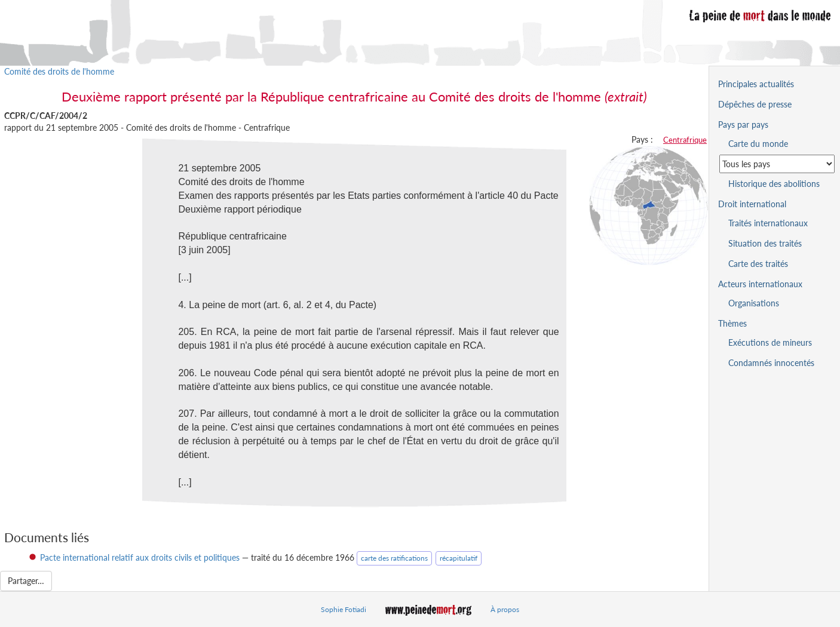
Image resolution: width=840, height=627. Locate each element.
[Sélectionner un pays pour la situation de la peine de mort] (777, 164)
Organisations (754, 303)
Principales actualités (756, 84)
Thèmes (732, 323)
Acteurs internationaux (760, 284)
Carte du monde (758, 144)
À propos (505, 609)
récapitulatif (459, 558)
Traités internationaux (768, 223)
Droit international (752, 204)
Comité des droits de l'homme (59, 71)
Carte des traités (758, 264)
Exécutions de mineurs (770, 342)
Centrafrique (685, 140)
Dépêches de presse (755, 104)
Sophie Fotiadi (344, 609)
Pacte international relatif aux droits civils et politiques (140, 557)
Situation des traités (765, 243)
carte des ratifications (394, 558)
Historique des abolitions (774, 184)
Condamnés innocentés (771, 363)
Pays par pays (743, 125)
